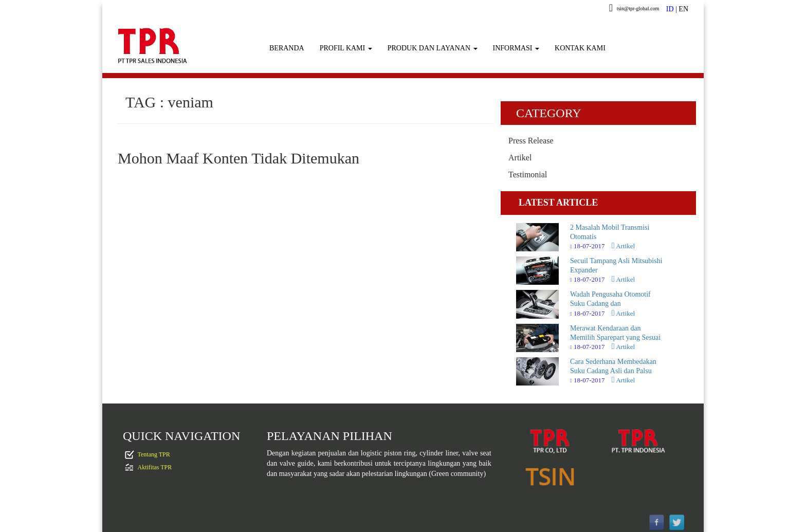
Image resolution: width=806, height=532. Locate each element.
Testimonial (528, 175)
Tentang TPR (154, 454)
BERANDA (287, 48)
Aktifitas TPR (155, 467)
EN (683, 9)
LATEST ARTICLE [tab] (558, 203)
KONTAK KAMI (580, 48)
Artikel (520, 158)
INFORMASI (516, 48)
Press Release (531, 141)
